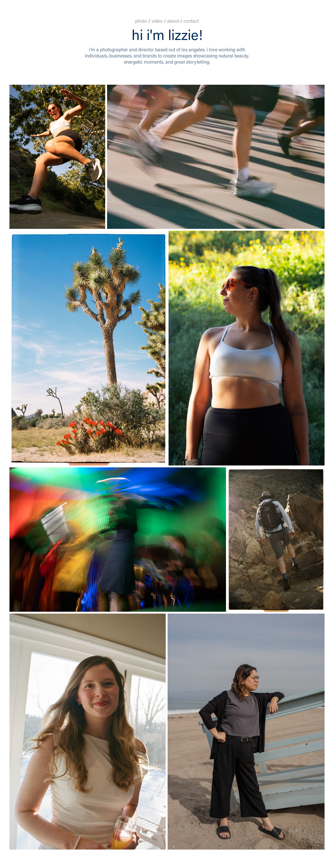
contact (191, 21)
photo (141, 21)
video (157, 21)
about (174, 21)
